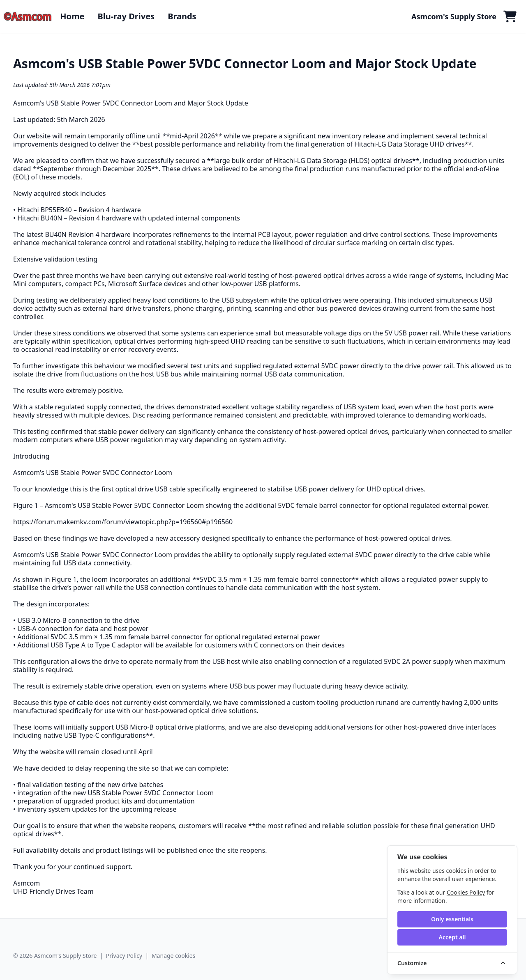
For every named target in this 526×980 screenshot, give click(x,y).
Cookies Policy (466, 892)
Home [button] (72, 16)
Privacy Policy (124, 956)
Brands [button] (182, 16)
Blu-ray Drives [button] (126, 16)
